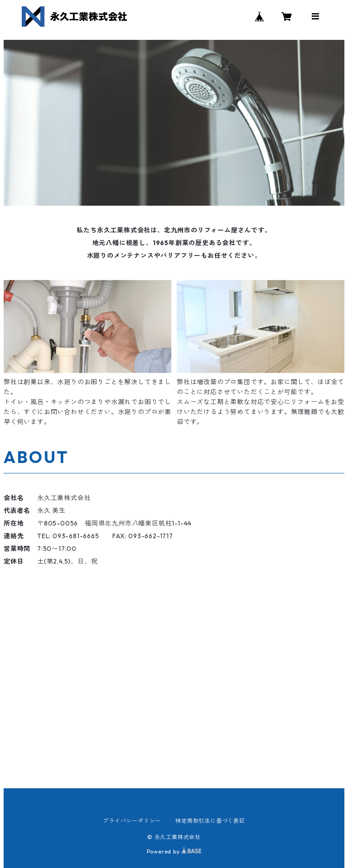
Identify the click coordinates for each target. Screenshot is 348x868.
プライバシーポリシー (132, 821)
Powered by (174, 851)
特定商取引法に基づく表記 (210, 821)
